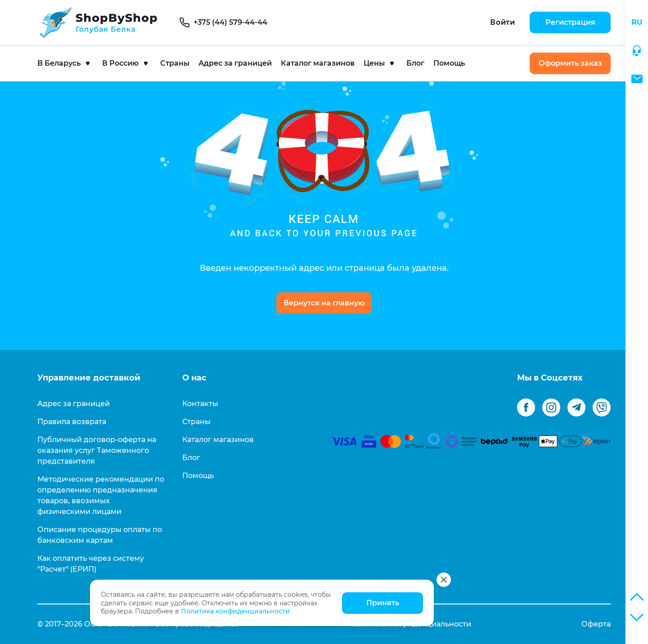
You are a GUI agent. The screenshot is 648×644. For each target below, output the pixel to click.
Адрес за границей (235, 63)
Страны (175, 63)
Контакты (200, 404)
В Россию (120, 63)
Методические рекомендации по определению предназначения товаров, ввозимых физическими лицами (101, 495)
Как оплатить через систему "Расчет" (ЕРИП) (91, 564)
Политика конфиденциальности (235, 611)
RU (637, 22)
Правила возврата (72, 422)
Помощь (449, 63)
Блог (415, 63)
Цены (374, 63)
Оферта (596, 624)
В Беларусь (59, 63)
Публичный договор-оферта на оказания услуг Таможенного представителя (97, 450)
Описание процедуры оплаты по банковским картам (100, 535)
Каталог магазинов (318, 63)
